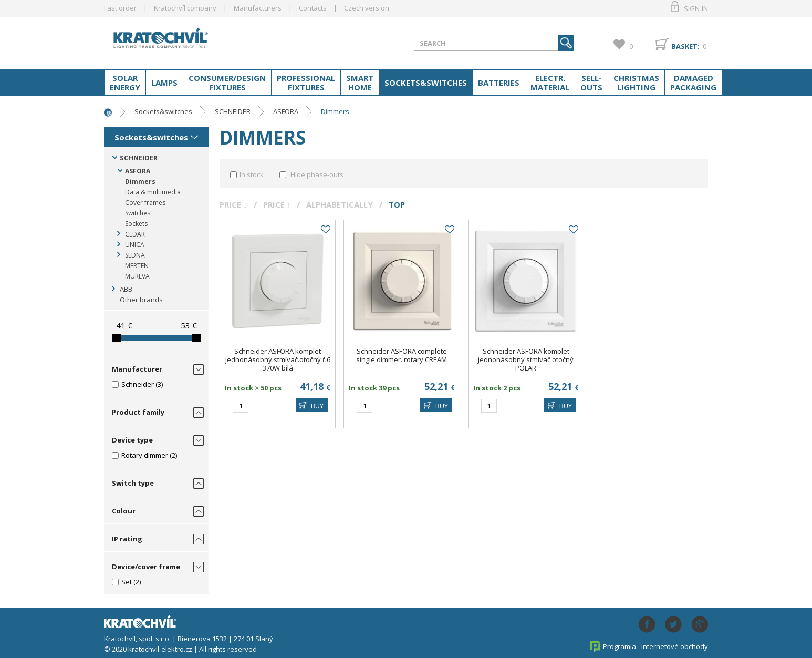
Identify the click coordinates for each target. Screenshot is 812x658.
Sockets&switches (426, 83)
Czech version (367, 8)
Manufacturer (137, 369)
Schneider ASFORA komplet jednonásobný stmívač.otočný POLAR (526, 359)
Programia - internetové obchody (655, 646)
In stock (252, 174)
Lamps (164, 83)
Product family (138, 412)
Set (127, 582)
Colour (124, 511)
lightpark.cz (188, 41)
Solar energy (125, 83)
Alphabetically (340, 204)
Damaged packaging (693, 83)
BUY (317, 406)
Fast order (120, 8)
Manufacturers (258, 8)
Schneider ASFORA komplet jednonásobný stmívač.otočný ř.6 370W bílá (278, 359)
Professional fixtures (306, 83)
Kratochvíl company (185, 8)
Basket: (685, 46)
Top (397, 204)
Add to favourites (325, 230)
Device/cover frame (146, 567)
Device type (132, 440)
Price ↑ (277, 204)
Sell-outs (591, 83)
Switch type (133, 483)
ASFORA (286, 111)
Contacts (313, 8)
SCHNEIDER (233, 111)
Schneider (138, 384)
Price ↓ (233, 204)
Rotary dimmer (145, 455)
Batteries (499, 83)
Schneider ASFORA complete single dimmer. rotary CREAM (402, 355)
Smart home (360, 83)
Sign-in (696, 8)
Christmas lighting (636, 83)
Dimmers (335, 111)
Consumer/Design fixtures (227, 83)
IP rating (127, 539)
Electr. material (550, 83)
